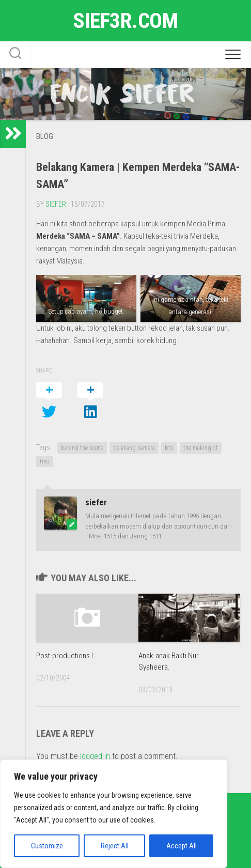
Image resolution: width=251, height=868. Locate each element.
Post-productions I (65, 656)
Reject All (115, 846)
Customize (47, 846)
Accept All (182, 846)
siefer (56, 204)
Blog (45, 136)
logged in (95, 756)
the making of (201, 448)
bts (169, 448)
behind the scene (82, 448)
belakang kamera (134, 448)
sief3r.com (126, 20)
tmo (45, 461)
